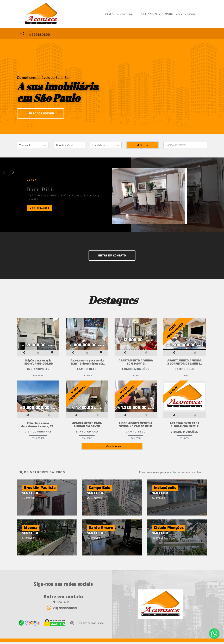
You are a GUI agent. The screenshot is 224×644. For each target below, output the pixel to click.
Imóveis (109, 14)
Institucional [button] (125, 14)
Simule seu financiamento (157, 14)
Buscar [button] (142, 145)
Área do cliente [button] (186, 14)
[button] (4, 172)
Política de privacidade (91, 625)
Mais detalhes (39, 208)
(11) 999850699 (38, 35)
